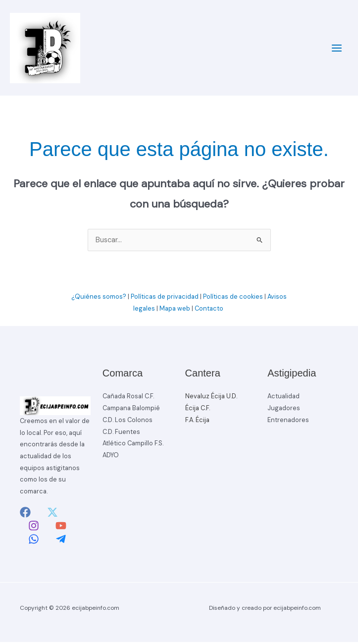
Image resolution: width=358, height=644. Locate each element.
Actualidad (283, 399)
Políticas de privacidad (165, 298)
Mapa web (175, 310)
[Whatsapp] (34, 541)
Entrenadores (288, 422)
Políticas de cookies (233, 298)
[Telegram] (61, 541)
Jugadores (284, 410)
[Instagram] (34, 528)
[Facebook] (25, 514)
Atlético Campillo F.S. (133, 445)
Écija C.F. (198, 410)
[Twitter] (52, 514)
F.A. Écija (197, 422)
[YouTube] (61, 528)
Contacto (210, 310)
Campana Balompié (131, 410)
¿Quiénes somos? (99, 298)
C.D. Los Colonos (128, 422)
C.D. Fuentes (121, 434)
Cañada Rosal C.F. (128, 399)
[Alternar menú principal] (337, 49)
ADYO (111, 457)
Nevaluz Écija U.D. (211, 399)
